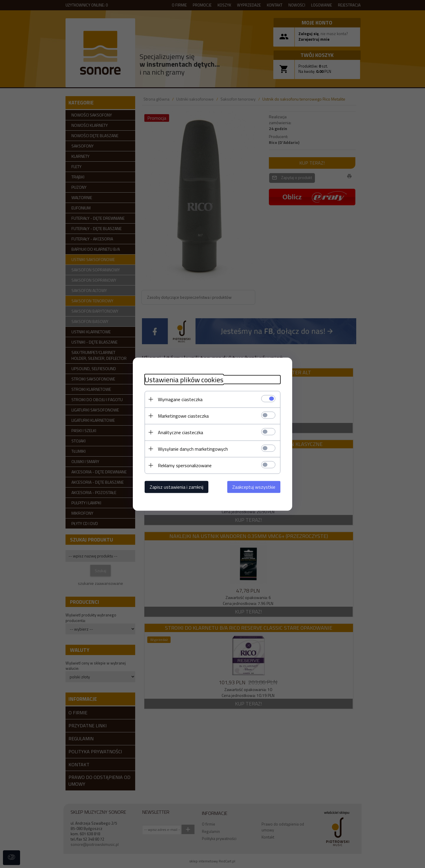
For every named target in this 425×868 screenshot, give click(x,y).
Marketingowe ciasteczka (183, 416)
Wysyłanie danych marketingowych (193, 449)
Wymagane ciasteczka (180, 399)
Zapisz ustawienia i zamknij (176, 487)
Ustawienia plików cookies (184, 379)
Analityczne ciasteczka (180, 432)
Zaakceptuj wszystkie (254, 487)
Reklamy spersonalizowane (185, 465)
